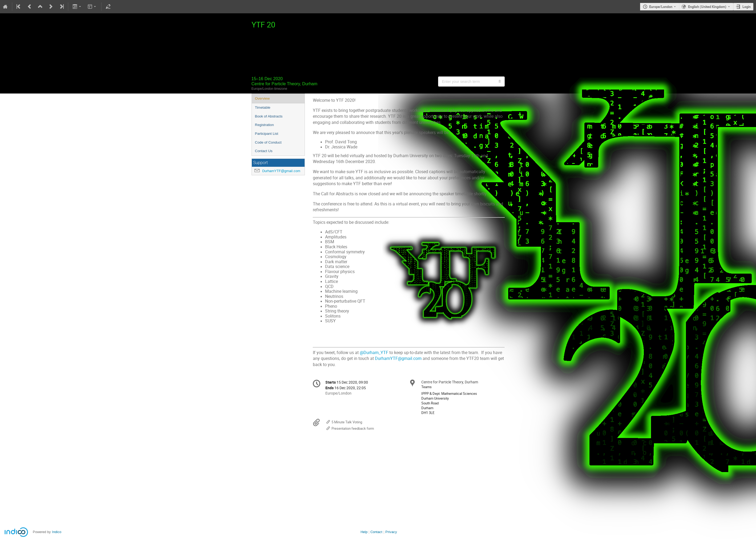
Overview (262, 98)
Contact (376, 532)
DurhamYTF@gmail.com (281, 171)
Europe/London (661, 7)
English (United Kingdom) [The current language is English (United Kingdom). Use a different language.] (707, 7)
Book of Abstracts (269, 116)
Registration (264, 125)
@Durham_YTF (374, 353)
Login (747, 7)
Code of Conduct (268, 142)
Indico (57, 532)
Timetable (263, 107)
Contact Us (264, 151)
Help (364, 532)
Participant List (267, 134)
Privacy (391, 532)
